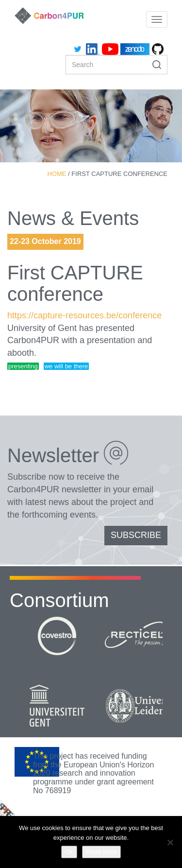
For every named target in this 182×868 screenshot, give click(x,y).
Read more (101, 852)
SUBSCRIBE (136, 535)
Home (57, 174)
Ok (69, 852)
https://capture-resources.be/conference (84, 315)
